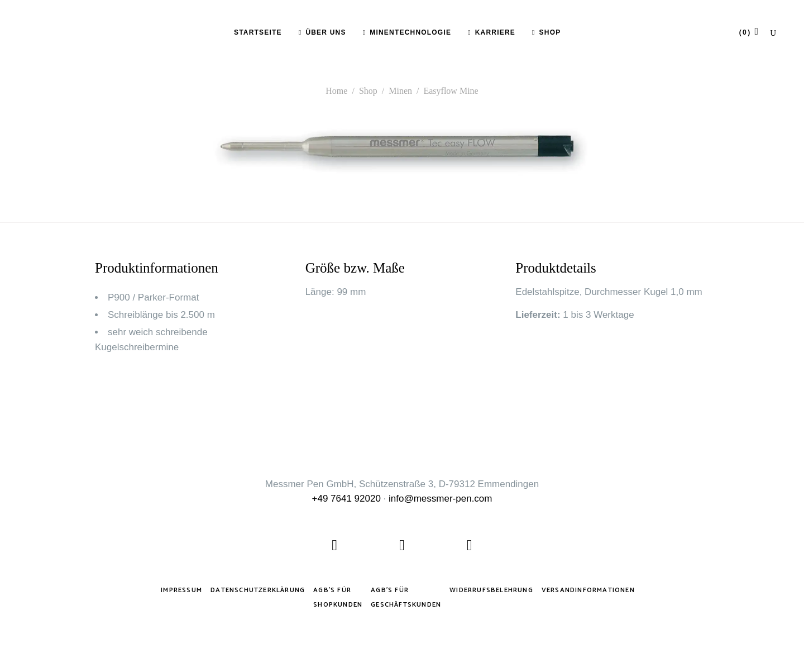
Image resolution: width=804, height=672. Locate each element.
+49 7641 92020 (346, 499)
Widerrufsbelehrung (491, 590)
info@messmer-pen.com (440, 499)
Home (336, 91)
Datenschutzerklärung (258, 590)
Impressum (181, 590)
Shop (368, 91)
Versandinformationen (588, 590)
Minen (400, 91)
